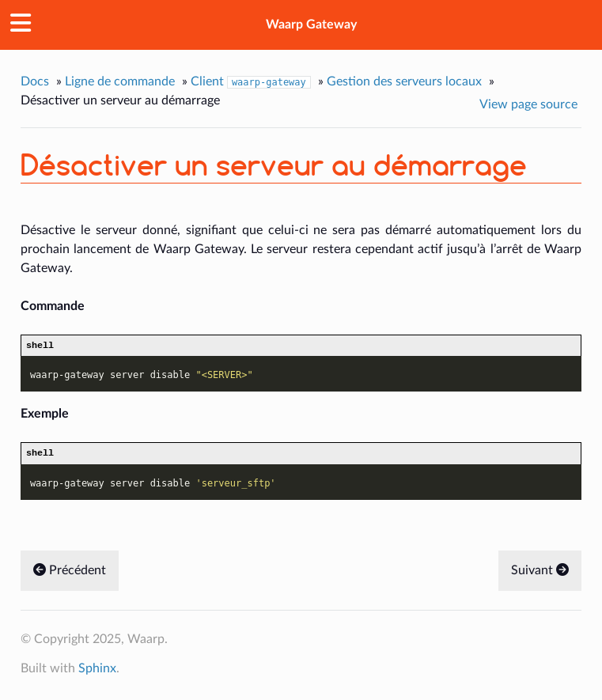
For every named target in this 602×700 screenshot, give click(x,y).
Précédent (70, 574)
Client (251, 82)
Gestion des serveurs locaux (404, 81)
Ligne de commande (120, 81)
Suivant (540, 574)
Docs (35, 81)
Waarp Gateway (311, 25)
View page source (528, 104)
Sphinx (97, 672)
